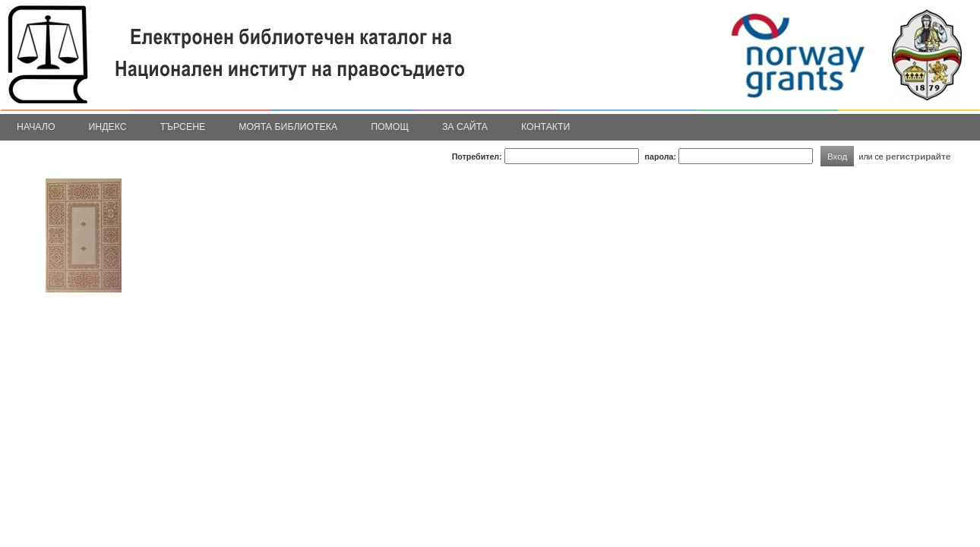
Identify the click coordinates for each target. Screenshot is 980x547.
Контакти (545, 127)
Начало (36, 127)
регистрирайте (918, 156)
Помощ (390, 127)
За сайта (465, 127)
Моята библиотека (288, 127)
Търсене (183, 127)
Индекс (108, 127)
